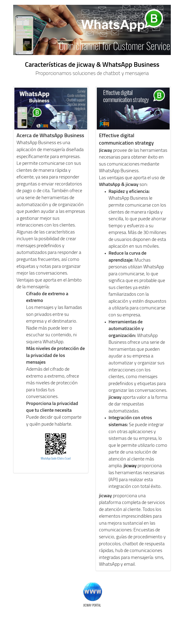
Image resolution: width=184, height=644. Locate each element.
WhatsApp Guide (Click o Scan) (56, 458)
